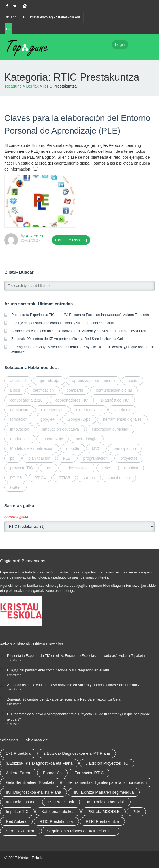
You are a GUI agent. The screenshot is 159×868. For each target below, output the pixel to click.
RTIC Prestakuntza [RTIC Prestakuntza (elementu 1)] (102, 821)
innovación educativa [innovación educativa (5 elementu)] (60, 429)
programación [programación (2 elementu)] (95, 458)
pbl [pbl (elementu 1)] (13, 458)
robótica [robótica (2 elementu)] (131, 468)
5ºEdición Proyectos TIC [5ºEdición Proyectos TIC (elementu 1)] (107, 763)
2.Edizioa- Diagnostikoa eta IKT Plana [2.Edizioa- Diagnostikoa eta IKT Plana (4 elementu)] (77, 753)
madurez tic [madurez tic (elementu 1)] (53, 439)
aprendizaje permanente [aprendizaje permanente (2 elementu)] (93, 381)
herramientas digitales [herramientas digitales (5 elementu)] (122, 419)
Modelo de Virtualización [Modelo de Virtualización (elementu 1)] (32, 448)
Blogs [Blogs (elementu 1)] (15, 390)
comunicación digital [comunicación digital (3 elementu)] (114, 390)
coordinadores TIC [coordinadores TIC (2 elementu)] (72, 400)
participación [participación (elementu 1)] (125, 448)
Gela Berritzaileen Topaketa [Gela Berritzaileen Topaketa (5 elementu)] (30, 782)
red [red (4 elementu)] (48, 468)
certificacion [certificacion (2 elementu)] (43, 390)
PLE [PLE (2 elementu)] (136, 812)
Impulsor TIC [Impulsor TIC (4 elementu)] (17, 812)
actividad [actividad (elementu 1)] (18, 381)
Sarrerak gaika (16, 517)
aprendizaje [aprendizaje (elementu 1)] (49, 381)
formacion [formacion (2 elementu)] (19, 419)
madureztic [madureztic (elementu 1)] (20, 439)
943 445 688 (16, 17)
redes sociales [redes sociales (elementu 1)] (77, 468)
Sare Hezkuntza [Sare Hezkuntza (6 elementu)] (20, 831)
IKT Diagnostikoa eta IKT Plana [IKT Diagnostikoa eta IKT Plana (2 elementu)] (34, 792)
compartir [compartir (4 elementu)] (75, 390)
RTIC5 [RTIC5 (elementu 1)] (64, 478)
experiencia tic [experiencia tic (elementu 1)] (89, 410)
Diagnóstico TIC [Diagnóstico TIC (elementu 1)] (115, 400)
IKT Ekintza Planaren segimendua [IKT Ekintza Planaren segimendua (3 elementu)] (104, 792)
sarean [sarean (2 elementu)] (89, 478)
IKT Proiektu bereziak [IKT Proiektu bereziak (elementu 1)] (106, 802)
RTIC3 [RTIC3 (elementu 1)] (16, 478)
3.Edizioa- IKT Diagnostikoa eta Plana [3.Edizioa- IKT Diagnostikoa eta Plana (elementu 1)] (39, 763)
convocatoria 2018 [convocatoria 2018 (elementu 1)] (26, 400)
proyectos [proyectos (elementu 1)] (129, 458)
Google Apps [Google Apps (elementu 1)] (79, 419)
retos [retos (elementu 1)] (107, 468)
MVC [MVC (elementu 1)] (96, 448)
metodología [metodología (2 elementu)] (87, 439)
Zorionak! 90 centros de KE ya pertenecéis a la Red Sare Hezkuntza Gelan (69, 339)
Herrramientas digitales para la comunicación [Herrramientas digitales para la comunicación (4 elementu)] (107, 782)
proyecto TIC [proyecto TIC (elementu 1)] (22, 468)
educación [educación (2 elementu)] (19, 410)
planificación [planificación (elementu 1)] (39, 458)
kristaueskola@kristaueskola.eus (55, 17)
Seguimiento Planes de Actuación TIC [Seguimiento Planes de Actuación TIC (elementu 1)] (80, 831)
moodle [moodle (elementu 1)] (73, 448)
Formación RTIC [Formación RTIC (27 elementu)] (89, 773)
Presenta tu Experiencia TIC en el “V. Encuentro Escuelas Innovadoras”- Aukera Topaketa (80, 315)
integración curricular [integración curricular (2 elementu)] (110, 429)
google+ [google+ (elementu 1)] (48, 419)
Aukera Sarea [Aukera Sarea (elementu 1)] (18, 773)
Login (120, 45)
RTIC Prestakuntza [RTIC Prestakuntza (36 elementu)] (56, 821)
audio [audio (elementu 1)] (132, 381)
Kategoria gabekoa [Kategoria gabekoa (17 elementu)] (58, 812)
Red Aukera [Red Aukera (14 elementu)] (16, 821)
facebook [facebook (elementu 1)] (122, 410)
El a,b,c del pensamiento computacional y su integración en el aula (63, 323)
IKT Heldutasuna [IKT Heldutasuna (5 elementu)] (21, 802)
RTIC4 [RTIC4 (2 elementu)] (40, 478)
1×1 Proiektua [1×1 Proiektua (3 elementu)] (18, 753)
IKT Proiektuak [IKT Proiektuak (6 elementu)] (61, 802)
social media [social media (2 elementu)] (119, 478)
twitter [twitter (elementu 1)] (15, 487)
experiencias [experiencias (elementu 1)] (52, 410)
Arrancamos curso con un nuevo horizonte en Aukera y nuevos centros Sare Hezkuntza (79, 331)
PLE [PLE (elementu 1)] (67, 458)
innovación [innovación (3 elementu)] (20, 429)
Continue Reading (71, 240)
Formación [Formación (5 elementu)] (52, 773)
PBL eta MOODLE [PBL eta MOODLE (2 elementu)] (104, 812)
